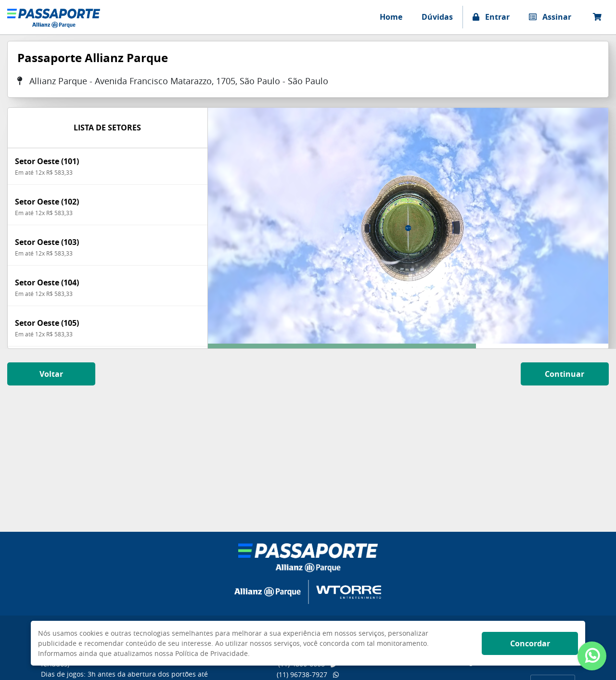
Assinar (550, 17)
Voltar (51, 374)
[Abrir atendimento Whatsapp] (592, 656)
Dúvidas (437, 17)
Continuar (565, 374)
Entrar (491, 17)
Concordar (530, 643)
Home (391, 17)
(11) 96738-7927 (308, 674)
